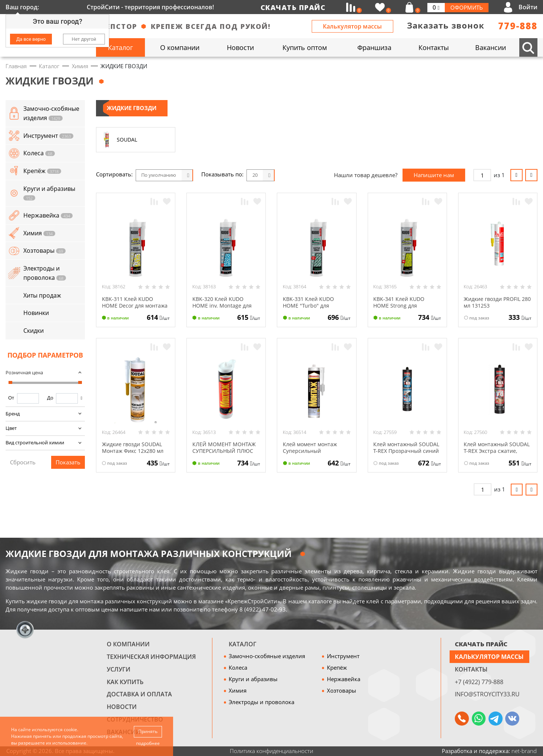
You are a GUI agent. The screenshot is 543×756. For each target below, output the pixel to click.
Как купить (125, 682)
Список (304, 175)
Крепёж (337, 667)
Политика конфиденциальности (271, 751)
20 (255, 175)
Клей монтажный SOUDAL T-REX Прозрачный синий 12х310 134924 (400, 454)
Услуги (119, 669)
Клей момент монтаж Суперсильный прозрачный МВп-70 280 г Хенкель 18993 (312, 454)
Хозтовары (342, 690)
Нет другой (84, 39)
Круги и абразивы (253, 679)
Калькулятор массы (352, 26)
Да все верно (31, 39)
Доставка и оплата (139, 694)
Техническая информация (151, 656)
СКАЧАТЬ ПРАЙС (481, 644)
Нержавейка (344, 679)
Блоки (289, 175)
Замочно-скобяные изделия (267, 656)
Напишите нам (434, 175)
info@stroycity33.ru (487, 694)
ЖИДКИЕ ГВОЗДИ (132, 108)
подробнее (148, 743)
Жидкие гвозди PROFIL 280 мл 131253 (494, 302)
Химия (238, 690)
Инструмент (343, 656)
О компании (128, 644)
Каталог (243, 644)
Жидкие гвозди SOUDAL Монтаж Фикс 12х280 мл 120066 (135, 450)
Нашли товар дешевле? (366, 175)
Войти (528, 7)
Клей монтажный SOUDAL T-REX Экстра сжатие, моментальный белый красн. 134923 (496, 454)
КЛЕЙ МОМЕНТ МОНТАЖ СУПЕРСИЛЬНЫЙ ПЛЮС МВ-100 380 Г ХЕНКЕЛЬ (226, 450)
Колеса (238, 667)
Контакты (471, 669)
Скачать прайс (293, 7)
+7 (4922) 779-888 (479, 682)
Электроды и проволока (261, 702)
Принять (148, 731)
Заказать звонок (446, 25)
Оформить (467, 7)
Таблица (320, 175)
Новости (122, 707)
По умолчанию (159, 175)
